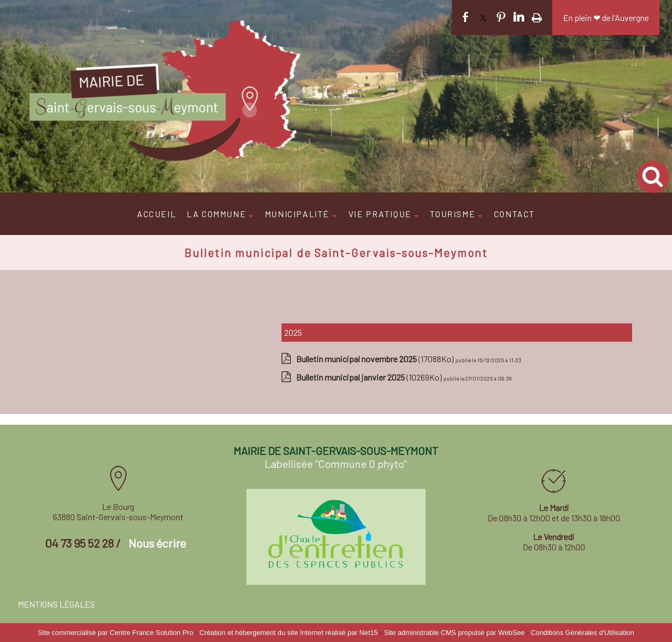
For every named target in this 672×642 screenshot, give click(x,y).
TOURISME (452, 214)
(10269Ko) (370, 377)
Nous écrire (157, 543)
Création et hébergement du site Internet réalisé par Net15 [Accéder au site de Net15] (289, 633)
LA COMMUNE (216, 214)
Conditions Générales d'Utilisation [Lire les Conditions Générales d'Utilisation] (582, 633)
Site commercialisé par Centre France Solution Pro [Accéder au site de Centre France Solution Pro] (115, 633)
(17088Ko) (376, 359)
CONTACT (515, 214)
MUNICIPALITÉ (297, 214)
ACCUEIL (156, 214)
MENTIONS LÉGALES (56, 604)
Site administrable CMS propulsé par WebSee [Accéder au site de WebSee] (454, 633)
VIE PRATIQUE (380, 214)
